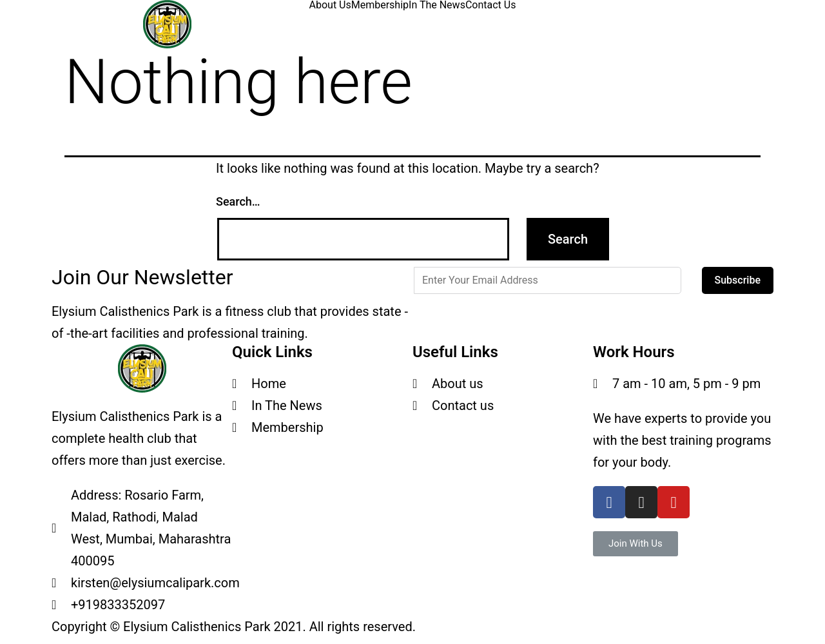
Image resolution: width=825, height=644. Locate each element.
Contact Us (491, 5)
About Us (330, 5)
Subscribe (738, 280)
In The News (437, 5)
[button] (636, 544)
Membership (380, 5)
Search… (238, 201)
